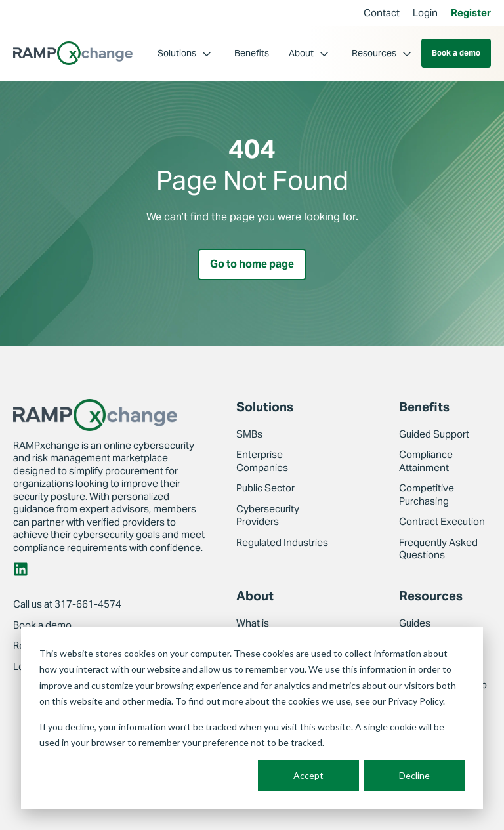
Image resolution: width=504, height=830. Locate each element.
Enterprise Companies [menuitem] (262, 461)
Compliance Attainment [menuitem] (426, 461)
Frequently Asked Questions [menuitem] (438, 549)
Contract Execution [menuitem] (442, 521)
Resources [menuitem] (374, 53)
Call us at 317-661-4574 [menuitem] (67, 604)
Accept (308, 775)
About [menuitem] (301, 53)
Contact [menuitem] (382, 13)
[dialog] (252, 718)
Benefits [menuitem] (252, 53)
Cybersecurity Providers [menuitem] (268, 515)
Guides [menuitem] (415, 623)
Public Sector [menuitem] (265, 488)
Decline (414, 775)
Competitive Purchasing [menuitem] (427, 494)
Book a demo (456, 53)
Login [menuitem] (425, 13)
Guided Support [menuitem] (434, 434)
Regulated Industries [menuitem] (282, 542)
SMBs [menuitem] (249, 434)
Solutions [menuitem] (177, 53)
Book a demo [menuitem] (42, 625)
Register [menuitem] (471, 13)
